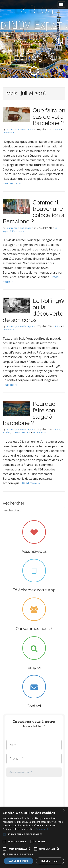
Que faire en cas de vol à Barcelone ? (49, 117)
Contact (34, 706)
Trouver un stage (21, 432)
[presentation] (21, 794)
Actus (58, 129)
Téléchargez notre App (34, 590)
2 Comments (17, 231)
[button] (34, 854)
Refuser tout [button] (50, 861)
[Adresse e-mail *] (34, 772)
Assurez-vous (34, 551)
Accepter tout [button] (19, 861)
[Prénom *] (34, 759)
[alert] (34, 837)
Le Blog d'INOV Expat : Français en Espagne (34, 33)
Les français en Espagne (19, 129)
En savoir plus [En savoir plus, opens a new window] (43, 829)
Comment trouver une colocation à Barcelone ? (34, 212)
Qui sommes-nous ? (34, 629)
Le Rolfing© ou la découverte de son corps (33, 310)
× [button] (64, 811)
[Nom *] (34, 745)
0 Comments (39, 432)
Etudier (7, 432)
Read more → (12, 183)
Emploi (34, 667)
